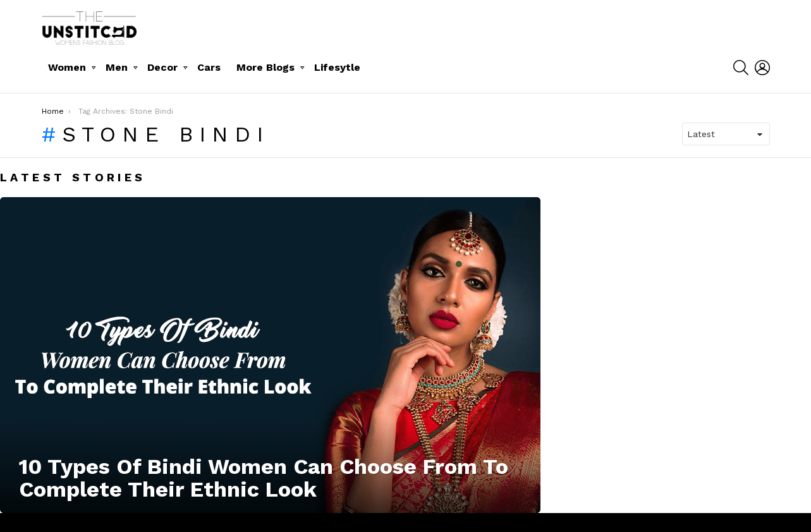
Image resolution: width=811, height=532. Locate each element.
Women (67, 67)
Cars (209, 67)
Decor (162, 67)
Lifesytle (337, 67)
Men (117, 67)
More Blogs (265, 67)
